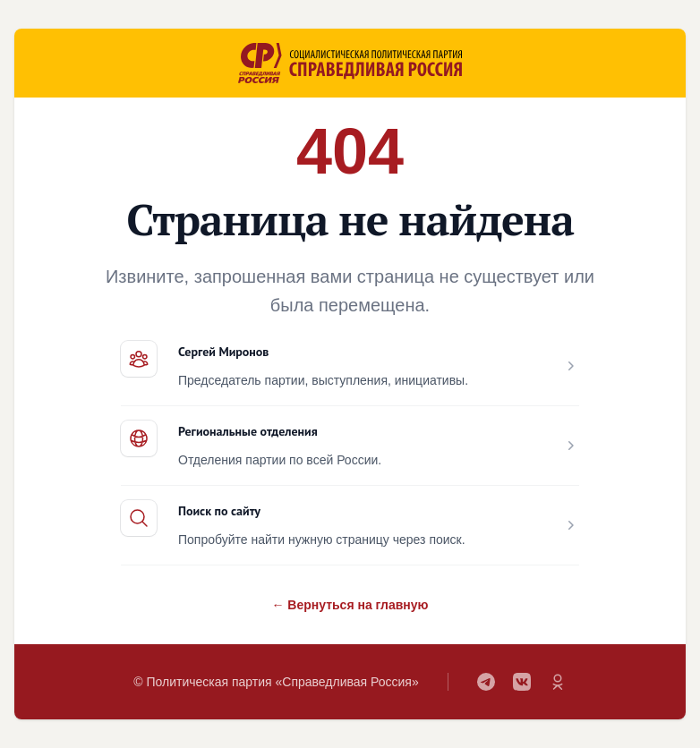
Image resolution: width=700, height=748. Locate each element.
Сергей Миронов (223, 352)
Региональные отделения (248, 431)
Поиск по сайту (219, 511)
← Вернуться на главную (350, 605)
